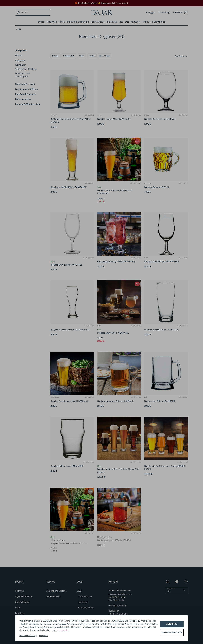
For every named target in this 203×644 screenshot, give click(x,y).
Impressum (44, 636)
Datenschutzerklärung (28, 636)
